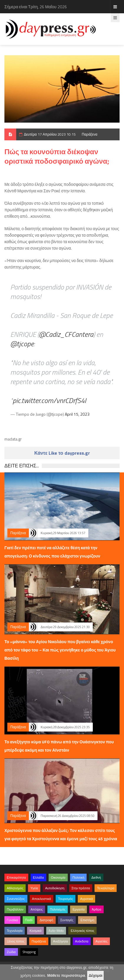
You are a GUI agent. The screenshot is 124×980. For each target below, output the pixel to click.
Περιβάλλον (15, 909)
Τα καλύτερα (106, 888)
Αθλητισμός (15, 888)
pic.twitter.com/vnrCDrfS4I (49, 400)
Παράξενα (89, 134)
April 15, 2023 (77, 414)
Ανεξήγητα (61, 941)
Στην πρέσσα (81, 888)
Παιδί (29, 920)
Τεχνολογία (15, 931)
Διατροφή (46, 920)
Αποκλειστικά (42, 899)
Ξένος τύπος (16, 941)
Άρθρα (96, 909)
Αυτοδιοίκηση (55, 888)
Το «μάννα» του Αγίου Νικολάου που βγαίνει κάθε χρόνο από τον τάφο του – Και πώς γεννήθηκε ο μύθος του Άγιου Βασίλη (60, 650)
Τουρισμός (66, 899)
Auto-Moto (56, 931)
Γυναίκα (12, 920)
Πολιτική (78, 877)
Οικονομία (58, 877)
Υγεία (34, 888)
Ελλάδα (38, 877)
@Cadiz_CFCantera (66, 334)
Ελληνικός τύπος (82, 931)
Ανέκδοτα (82, 941)
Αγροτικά (86, 899)
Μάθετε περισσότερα (66, 975)
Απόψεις (37, 909)
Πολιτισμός (58, 909)
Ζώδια (11, 952)
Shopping (29, 952)
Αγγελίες (101, 941)
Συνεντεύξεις (16, 899)
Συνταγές (67, 920)
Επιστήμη (87, 920)
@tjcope (22, 344)
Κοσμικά (35, 931)
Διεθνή (96, 877)
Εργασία (78, 909)
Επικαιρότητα (16, 877)
